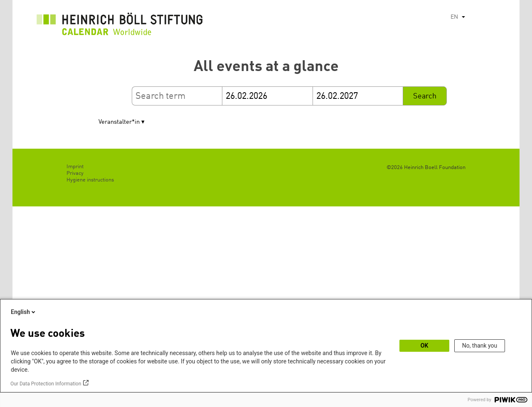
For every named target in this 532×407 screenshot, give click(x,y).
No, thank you (480, 346)
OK (425, 346)
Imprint (75, 167)
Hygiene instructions (90, 180)
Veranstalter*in (119, 122)
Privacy (75, 173)
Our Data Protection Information (46, 384)
